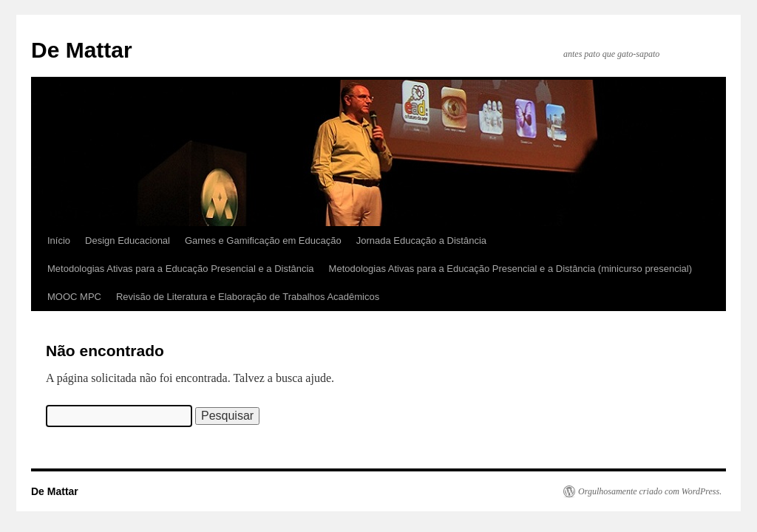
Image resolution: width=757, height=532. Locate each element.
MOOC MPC (74, 297)
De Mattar (82, 50)
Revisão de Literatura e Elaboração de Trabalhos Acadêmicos (248, 297)
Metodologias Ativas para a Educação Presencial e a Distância (181, 269)
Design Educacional (128, 241)
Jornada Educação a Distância (421, 241)
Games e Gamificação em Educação (263, 241)
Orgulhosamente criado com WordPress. (650, 491)
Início (59, 241)
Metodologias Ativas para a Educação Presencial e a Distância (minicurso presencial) (510, 269)
